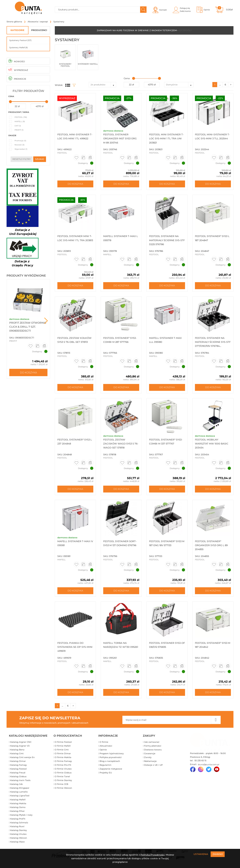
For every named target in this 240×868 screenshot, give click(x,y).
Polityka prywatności (111, 760)
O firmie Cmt (62, 752)
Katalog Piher (17, 814)
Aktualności (106, 748)
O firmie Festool (63, 745)
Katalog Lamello (19, 795)
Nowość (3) (19, 145)
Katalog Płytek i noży (21, 818)
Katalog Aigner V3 (20, 748)
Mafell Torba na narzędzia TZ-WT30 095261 (117, 649)
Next (46, 321)
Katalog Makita (18, 806)
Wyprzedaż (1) (21, 149)
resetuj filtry (22, 159)
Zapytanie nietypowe (111, 771)
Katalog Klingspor (20, 791)
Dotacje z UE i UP (153, 768)
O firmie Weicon (63, 791)
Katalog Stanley (19, 833)
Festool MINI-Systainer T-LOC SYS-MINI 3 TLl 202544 (212, 138)
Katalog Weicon (19, 841)
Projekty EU (106, 775)
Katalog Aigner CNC (21, 745)
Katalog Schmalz (19, 825)
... (220, 85)
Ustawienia (201, 854)
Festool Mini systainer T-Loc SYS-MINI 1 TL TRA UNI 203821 (166, 138)
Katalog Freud (18, 775)
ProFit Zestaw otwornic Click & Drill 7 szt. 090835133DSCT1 (28, 327)
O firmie (104, 745)
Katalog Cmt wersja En (22, 760)
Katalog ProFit (18, 821)
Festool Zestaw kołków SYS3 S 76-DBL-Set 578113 (74, 343)
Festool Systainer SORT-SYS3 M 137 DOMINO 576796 (121, 547)
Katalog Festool (18, 771)
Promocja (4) (20, 141)
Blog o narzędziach (110, 764)
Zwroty (148, 760)
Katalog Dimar (18, 764)
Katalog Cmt (17, 756)
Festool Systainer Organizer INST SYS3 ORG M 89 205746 (118, 138)
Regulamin (105, 768)
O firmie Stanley (63, 783)
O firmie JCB (62, 787)
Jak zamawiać (152, 745)
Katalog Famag (18, 768)
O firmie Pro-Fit (63, 768)
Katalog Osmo (18, 810)
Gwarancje (150, 756)
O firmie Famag (63, 764)
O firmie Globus (63, 775)
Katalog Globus (18, 779)
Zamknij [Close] (218, 854)
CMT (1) (18, 126)
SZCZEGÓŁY (185, 30)
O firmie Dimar (63, 756)
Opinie (103, 752)
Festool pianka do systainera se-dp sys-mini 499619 (73, 649)
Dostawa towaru (153, 752)
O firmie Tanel (62, 779)
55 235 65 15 (200, 763)
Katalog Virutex (18, 837)
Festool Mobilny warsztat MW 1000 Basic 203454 (213, 445)
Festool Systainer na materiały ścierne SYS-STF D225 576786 (166, 241)
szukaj (40, 159)
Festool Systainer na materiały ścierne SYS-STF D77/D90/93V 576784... (212, 343)
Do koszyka (28, 372)
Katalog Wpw (17, 844)
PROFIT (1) (19, 130)
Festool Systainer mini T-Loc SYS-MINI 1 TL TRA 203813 (74, 241)
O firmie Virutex (63, 771)
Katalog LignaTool (20, 798)
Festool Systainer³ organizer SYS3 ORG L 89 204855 (213, 547)
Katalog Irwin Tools (20, 783)
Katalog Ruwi (17, 829)
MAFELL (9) (20, 121)
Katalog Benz (17, 752)
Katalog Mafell (18, 802)
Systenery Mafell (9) (18, 47)
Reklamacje (150, 764)
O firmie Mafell (63, 748)
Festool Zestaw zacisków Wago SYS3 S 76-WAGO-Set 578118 (120, 445)
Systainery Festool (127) (20, 40)
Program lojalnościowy (112, 756)
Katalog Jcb (16, 787)
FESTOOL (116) (21, 117)
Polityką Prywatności (153, 855)
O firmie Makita (63, 760)
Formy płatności (153, 748)
